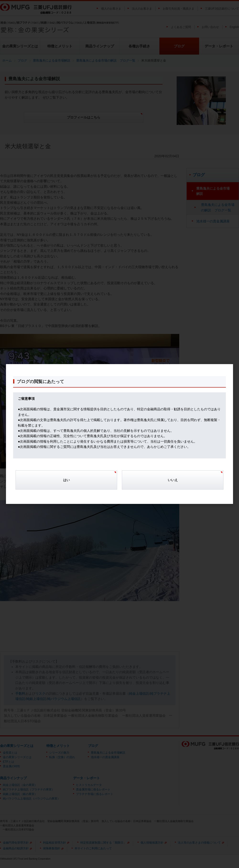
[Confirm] (66, 482)
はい (66, 480)
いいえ (173, 480)
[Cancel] (173, 482)
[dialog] (119, 434)
